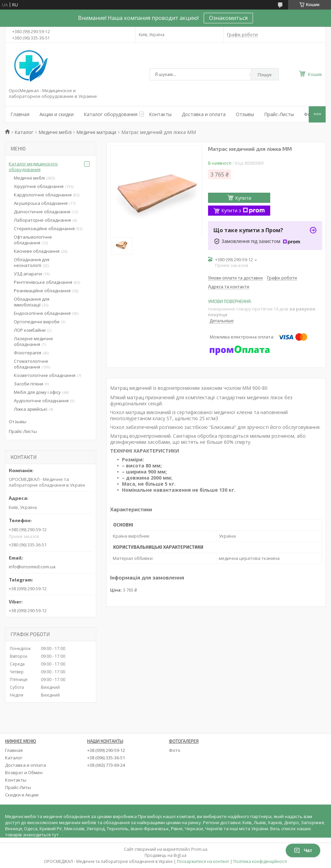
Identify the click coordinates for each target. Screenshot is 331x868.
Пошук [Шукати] (265, 75)
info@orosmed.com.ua (32, 567)
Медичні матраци (96, 132)
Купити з (243, 210)
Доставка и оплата (204, 114)
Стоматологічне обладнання (31, 364)
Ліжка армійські (31, 409)
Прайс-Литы (18, 787)
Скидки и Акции (22, 795)
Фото (175, 750)
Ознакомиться (228, 18)
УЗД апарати (28, 274)
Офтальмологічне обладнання (33, 240)
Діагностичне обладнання (42, 212)
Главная (20, 114)
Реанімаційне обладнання (42, 291)
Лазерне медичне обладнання (33, 341)
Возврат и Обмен (24, 772)
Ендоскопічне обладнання (42, 313)
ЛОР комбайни (30, 330)
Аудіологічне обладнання (41, 401)
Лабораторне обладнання (42, 220)
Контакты (160, 114)
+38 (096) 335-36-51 (106, 758)
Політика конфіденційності (260, 861)
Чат (303, 850)
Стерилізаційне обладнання (44, 228)
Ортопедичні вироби (37, 322)
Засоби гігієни (29, 384)
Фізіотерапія (28, 353)
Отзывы (245, 114)
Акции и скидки (57, 114)
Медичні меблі (55, 132)
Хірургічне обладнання (39, 186)
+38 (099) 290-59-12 (106, 750)
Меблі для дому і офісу (37, 392)
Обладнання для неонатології (32, 262)
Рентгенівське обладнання (43, 282)
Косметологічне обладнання (45, 375)
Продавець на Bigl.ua (165, 855)
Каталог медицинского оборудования (33, 167)
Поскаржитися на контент (203, 861)
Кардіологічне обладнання (43, 195)
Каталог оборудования (111, 114)
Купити (243, 198)
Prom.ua (199, 849)
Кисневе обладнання (37, 251)
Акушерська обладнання (41, 203)
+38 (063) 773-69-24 (106, 765)
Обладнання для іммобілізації (32, 302)
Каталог (24, 132)
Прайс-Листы (279, 114)
